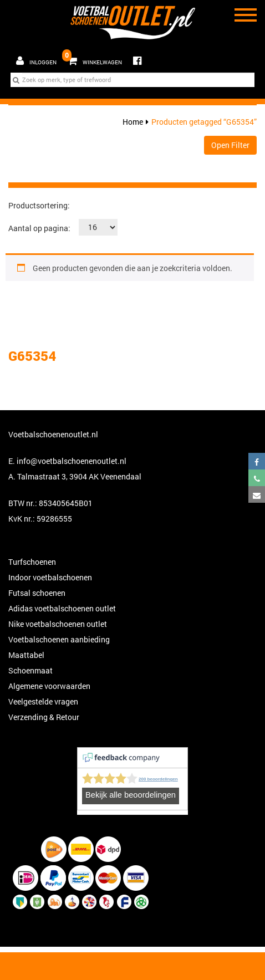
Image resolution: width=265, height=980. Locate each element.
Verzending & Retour (44, 717)
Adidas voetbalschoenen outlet (62, 608)
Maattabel (26, 655)
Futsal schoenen (37, 593)
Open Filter (230, 145)
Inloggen (36, 61)
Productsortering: (39, 205)
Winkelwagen (93, 58)
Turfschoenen (32, 562)
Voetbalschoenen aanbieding (59, 639)
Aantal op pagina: (39, 228)
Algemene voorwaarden (49, 686)
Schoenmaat (30, 670)
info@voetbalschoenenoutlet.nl (72, 461)
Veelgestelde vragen (43, 701)
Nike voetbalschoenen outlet (58, 624)
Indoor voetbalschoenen (50, 577)
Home (133, 122)
